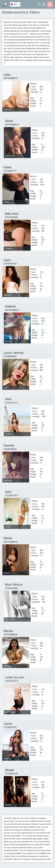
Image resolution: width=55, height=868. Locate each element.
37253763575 (11, 681)
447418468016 (11, 78)
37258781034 (10, 264)
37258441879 (11, 774)
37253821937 (11, 495)
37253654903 (11, 588)
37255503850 (11, 217)
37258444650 (10, 449)
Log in (44, 4)
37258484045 (10, 356)
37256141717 (11, 403)
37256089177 (10, 171)
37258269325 (10, 727)
